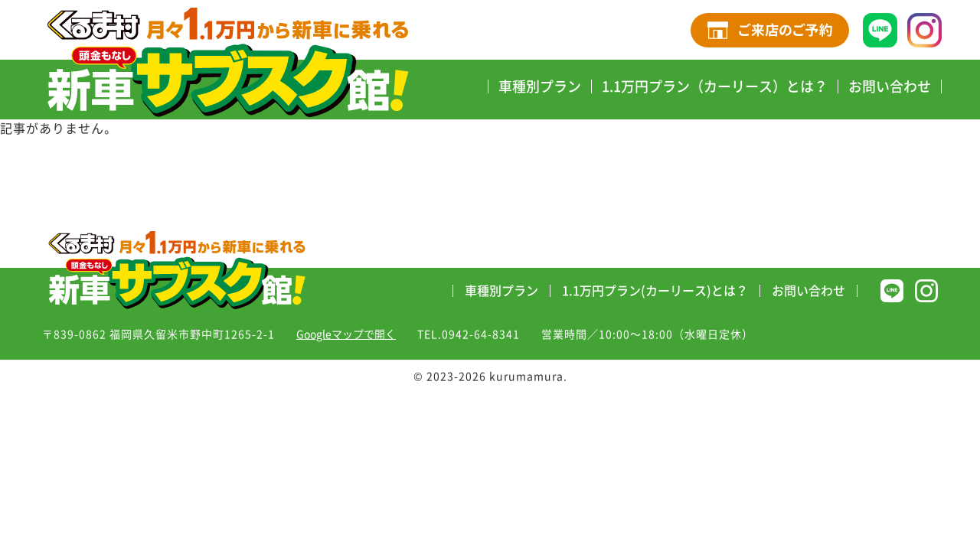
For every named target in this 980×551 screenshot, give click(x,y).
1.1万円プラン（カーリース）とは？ (715, 86)
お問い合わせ (890, 86)
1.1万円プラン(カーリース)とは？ (655, 291)
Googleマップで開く (346, 334)
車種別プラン (540, 86)
